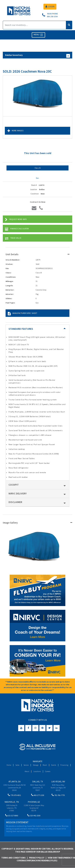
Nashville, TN (12, 802)
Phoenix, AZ (34, 802)
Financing (64, 765)
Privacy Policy (37, 858)
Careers (48, 771)
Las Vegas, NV (58, 781)
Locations (37, 771)
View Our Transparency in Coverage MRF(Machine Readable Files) (46, 859)
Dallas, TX (38, 781)
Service (26, 765)
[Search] (34, 25)
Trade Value (13, 238)
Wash (45, 765)
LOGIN (50, 6)
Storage (36, 765)
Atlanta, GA (14, 781)
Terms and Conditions (13, 858)
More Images (15, 131)
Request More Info (16, 220)
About (27, 771)
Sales (17, 765)
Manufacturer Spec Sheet (22, 314)
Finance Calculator (17, 229)
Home (9, 765)
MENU (39, 35)
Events (54, 765)
